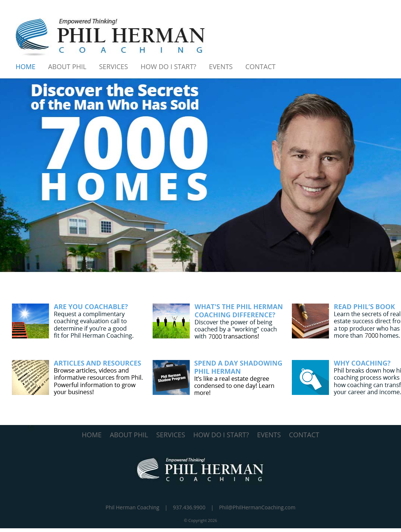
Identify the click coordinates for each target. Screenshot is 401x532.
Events (221, 66)
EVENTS (269, 435)
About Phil (67, 66)
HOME (92, 435)
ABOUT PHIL (129, 435)
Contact (260, 66)
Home (25, 66)
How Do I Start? (169, 66)
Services (114, 66)
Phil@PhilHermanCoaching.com (257, 507)
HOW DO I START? (221, 435)
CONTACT (304, 435)
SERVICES (171, 435)
